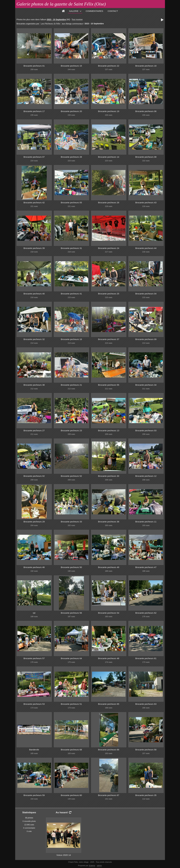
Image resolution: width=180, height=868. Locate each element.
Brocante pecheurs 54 (109, 613)
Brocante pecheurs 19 (109, 111)
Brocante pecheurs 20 (71, 111)
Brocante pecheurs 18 (146, 66)
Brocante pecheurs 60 (71, 795)
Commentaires (94, 11)
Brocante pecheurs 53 (34, 704)
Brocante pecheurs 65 (109, 704)
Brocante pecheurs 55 (109, 385)
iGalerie (92, 866)
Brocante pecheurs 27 (34, 430)
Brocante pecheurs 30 (109, 476)
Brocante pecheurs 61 (146, 658)
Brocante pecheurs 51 (71, 704)
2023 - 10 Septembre (56, 20)
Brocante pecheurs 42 (34, 203)
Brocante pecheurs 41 (71, 294)
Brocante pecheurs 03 (146, 430)
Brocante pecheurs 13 (109, 430)
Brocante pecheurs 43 (146, 203)
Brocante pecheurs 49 (109, 567)
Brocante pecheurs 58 (146, 750)
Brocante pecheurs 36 (109, 522)
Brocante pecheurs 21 (71, 385)
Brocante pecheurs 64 (71, 658)
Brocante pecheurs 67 (109, 795)
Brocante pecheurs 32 (34, 339)
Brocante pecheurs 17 (34, 111)
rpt (34, 613)
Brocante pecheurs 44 (146, 248)
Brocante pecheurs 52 (71, 476)
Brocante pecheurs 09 (146, 339)
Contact (113, 11)
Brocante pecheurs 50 (71, 567)
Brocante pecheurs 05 (71, 203)
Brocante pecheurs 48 (109, 658)
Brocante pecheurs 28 (71, 157)
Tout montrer (77, 20)
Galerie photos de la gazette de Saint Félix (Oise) (61, 4)
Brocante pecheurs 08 (146, 157)
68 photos (29, 818)
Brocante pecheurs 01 (34, 66)
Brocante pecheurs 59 (34, 795)
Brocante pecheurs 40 (34, 294)
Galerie (74, 11)
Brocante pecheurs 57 (34, 658)
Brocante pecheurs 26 (109, 203)
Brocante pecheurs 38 (34, 385)
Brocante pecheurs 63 (146, 704)
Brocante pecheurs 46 (34, 567)
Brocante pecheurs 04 (146, 294)
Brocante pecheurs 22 (109, 66)
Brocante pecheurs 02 (34, 476)
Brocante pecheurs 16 (71, 339)
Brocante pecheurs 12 (146, 476)
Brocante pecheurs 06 (146, 111)
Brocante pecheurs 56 (71, 613)
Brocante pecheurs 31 (71, 248)
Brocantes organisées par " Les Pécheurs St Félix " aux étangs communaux (50, 24)
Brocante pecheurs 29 (34, 522)
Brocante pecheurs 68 (71, 750)
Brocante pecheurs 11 (146, 522)
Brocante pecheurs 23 (71, 430)
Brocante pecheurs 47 (146, 567)
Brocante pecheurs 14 (109, 157)
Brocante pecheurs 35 (146, 795)
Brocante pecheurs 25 (109, 294)
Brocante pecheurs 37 (109, 339)
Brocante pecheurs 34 (146, 385)
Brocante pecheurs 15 (71, 66)
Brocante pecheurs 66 (109, 750)
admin (99, 866)
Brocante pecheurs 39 (34, 248)
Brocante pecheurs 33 (71, 522)
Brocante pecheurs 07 (34, 157)
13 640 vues (29, 825)
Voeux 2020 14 (64, 855)
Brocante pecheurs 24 (109, 248)
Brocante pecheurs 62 (146, 613)
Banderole (34, 750)
